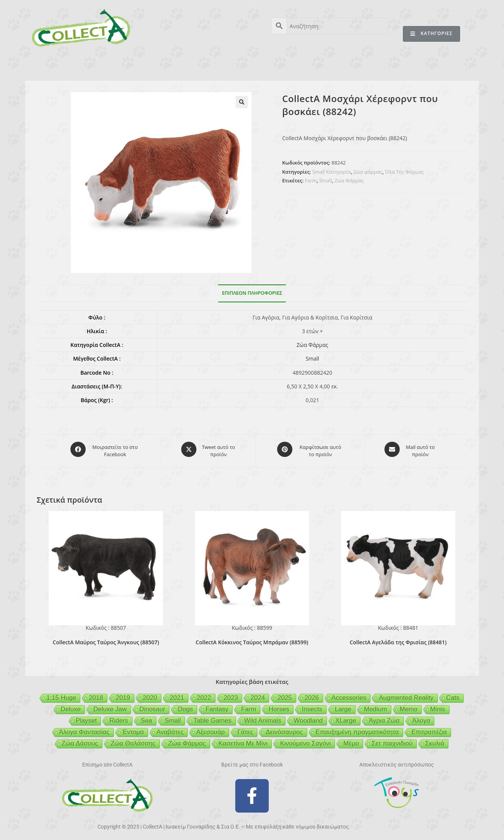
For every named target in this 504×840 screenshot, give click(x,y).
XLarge (346, 718)
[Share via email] (410, 449)
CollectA (58, 64)
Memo (409, 706)
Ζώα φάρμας (368, 172)
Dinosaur (152, 706)
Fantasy (217, 706)
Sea (147, 718)
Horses (279, 706)
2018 (96, 695)
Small (326, 180)
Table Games (212, 718)
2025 (285, 695)
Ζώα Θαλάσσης (133, 740)
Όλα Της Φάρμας (404, 172)
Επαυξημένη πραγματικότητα (357, 729)
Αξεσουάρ (210, 729)
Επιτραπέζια (429, 729)
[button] (242, 102)
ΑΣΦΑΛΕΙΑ (219, 64)
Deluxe (71, 706)
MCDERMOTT (343, 64)
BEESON (261, 64)
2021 (177, 695)
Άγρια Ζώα (384, 718)
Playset (86, 718)
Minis (438, 706)
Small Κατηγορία (331, 172)
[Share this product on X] (208, 449)
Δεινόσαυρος (284, 729)
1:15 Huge (61, 695)
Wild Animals (263, 718)
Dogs (185, 706)
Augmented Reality (406, 695)
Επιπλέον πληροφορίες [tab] (252, 293)
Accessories (349, 695)
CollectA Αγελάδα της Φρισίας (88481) (398, 639)
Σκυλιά (435, 740)
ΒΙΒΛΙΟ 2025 (173, 64)
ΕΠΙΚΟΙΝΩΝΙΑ (439, 64)
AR (136, 64)
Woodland (308, 718)
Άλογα (421, 718)
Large (343, 706)
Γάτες (246, 729)
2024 (258, 695)
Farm (311, 180)
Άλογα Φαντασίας (84, 729)
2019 (123, 695)
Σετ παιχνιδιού (392, 740)
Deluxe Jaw (110, 706)
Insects (312, 706)
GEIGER (299, 64)
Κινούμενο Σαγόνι (305, 740)
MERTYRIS (391, 64)
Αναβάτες (170, 729)
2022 (204, 695)
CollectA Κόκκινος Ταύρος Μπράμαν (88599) (252, 639)
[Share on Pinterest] (310, 449)
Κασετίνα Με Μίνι (243, 740)
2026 (312, 695)
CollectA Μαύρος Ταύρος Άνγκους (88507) (106, 639)
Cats (453, 695)
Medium (375, 706)
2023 (231, 695)
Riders (119, 718)
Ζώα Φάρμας (349, 180)
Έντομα (133, 729)
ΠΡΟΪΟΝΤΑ (100, 64)
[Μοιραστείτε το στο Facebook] (105, 449)
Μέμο (351, 740)
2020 (150, 695)
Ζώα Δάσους (80, 740)
